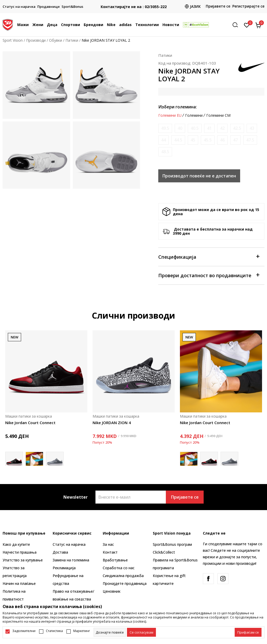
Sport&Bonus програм (172, 544)
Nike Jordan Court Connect (30, 423)
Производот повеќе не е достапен (199, 176)
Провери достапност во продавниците (209, 275)
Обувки (56, 40)
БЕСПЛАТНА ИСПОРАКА (130, 2)
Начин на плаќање (19, 583)
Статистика (54, 631)
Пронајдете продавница (125, 583)
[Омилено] (247, 25)
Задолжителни (24, 631)
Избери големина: (178, 107)
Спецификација (209, 256)
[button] (237, 25)
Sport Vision (13, 40)
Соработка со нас (119, 568)
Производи (36, 40)
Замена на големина (71, 560)
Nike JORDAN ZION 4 (112, 423)
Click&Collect (164, 552)
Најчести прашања (20, 552)
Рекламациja (64, 568)
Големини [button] (194, 115)
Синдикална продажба (123, 576)
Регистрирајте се (248, 6)
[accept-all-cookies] (248, 632)
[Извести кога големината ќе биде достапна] (165, 128)
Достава (60, 552)
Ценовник (112, 591)
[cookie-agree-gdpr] (141, 632)
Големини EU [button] (170, 115)
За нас (108, 544)
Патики (72, 40)
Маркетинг (82, 631)
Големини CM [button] (218, 115)
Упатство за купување (23, 560)
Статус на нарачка (69, 544)
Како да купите (16, 544)
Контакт (110, 552)
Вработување (115, 560)
